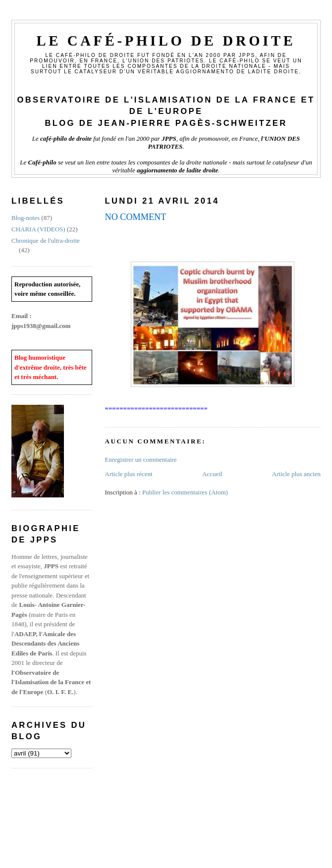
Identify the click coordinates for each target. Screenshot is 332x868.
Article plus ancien (296, 474)
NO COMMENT (136, 217)
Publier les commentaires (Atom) (185, 492)
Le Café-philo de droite (166, 41)
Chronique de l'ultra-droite (46, 241)
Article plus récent (129, 474)
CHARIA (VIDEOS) (38, 229)
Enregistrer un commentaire (141, 460)
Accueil (212, 474)
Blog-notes (26, 218)
